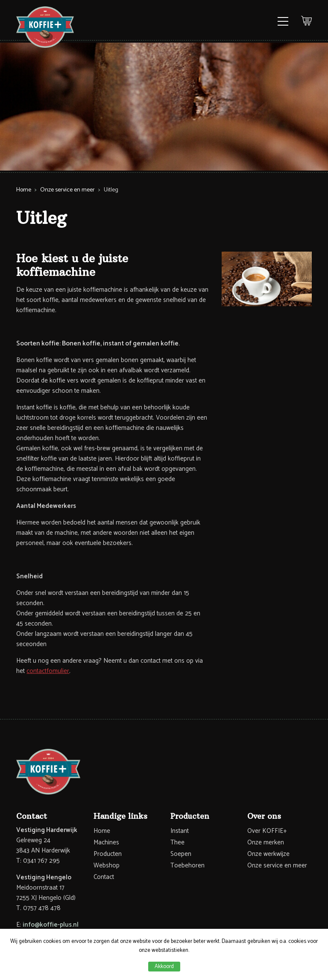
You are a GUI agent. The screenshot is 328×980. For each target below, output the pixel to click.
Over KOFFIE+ (267, 831)
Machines (106, 842)
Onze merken (266, 842)
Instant (180, 831)
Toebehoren (187, 865)
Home (24, 190)
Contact (104, 877)
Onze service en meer (67, 190)
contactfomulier (48, 671)
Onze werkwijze (268, 854)
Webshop (107, 865)
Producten (108, 854)
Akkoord (164, 967)
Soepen (181, 854)
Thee (177, 842)
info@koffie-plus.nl (51, 925)
